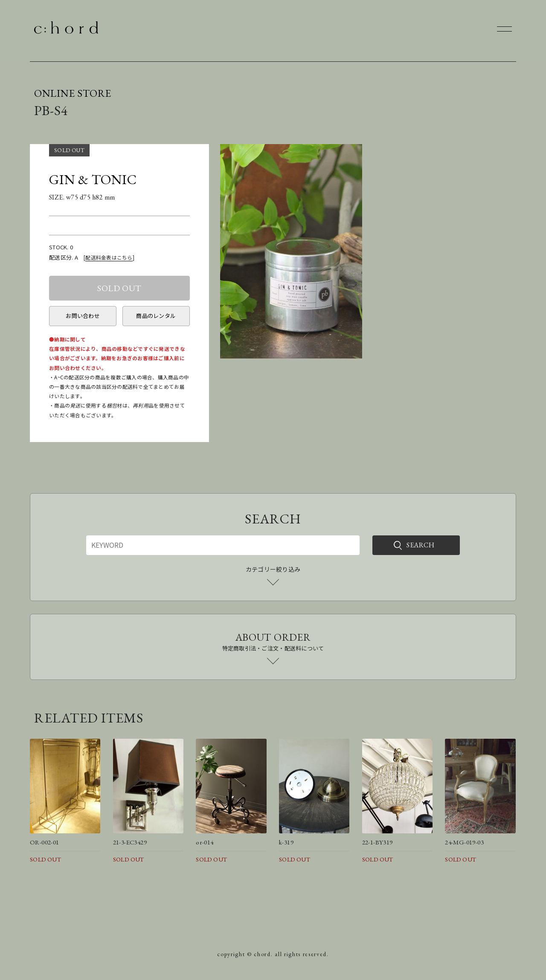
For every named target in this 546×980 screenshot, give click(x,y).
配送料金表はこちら (109, 257)
